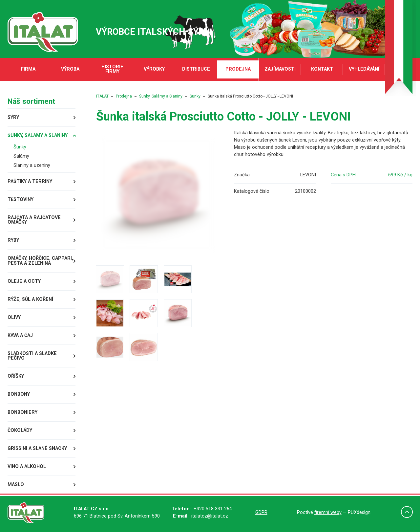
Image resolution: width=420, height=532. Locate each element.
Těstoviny (21, 199)
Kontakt (322, 69)
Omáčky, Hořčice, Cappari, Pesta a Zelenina (40, 261)
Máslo (16, 485)
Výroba (70, 69)
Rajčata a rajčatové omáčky (34, 220)
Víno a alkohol (27, 466)
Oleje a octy (24, 281)
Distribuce (196, 69)
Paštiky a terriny (30, 181)
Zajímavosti (280, 69)
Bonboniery (22, 412)
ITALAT (102, 96)
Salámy (21, 156)
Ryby (13, 240)
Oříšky (16, 376)
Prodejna (238, 69)
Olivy (14, 317)
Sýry (13, 117)
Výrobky (154, 69)
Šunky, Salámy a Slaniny (38, 135)
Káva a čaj (20, 335)
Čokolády (20, 430)
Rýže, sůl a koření (30, 299)
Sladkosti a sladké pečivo (32, 356)
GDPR (261, 512)
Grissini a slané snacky (37, 448)
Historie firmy (112, 69)
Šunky (20, 147)
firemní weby (328, 512)
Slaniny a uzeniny (32, 165)
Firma (28, 69)
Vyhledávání (364, 69)
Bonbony (19, 394)
